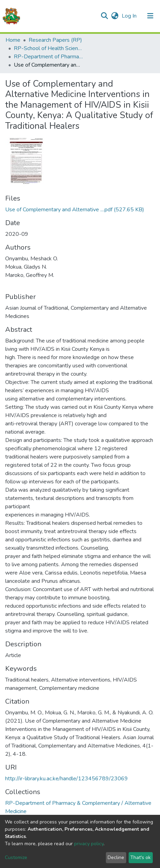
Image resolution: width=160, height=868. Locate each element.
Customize (16, 857)
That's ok (141, 857)
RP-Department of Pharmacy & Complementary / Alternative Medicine (48, 57)
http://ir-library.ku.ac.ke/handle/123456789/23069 (67, 779)
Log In (130, 16)
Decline (116, 857)
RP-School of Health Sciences (48, 48)
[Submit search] (104, 16)
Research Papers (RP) (55, 40)
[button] (115, 16)
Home (13, 40)
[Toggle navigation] (150, 16)
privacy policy (89, 844)
